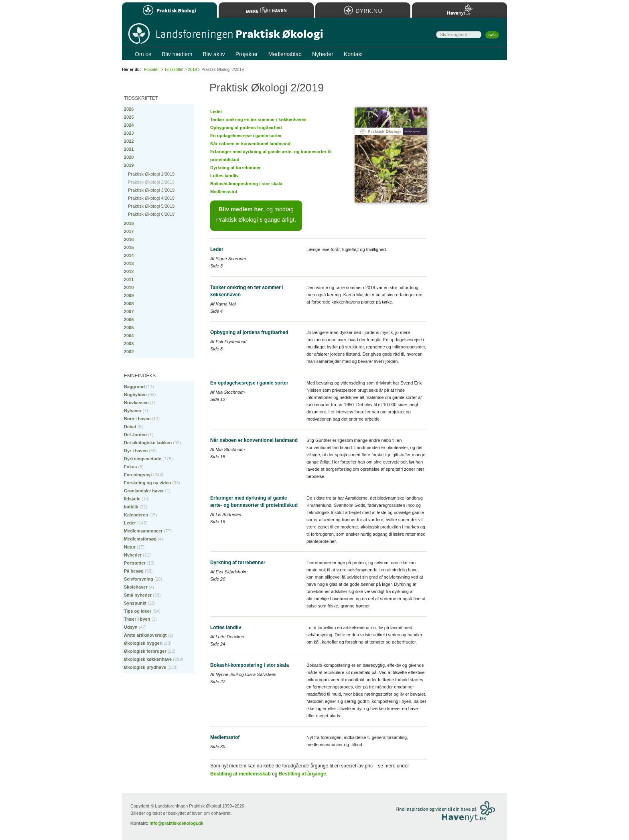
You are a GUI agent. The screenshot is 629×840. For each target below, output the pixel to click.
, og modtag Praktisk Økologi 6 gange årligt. (256, 215)
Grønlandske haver (144, 491)
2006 (129, 320)
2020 (129, 157)
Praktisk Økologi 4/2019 (151, 198)
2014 (129, 255)
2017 (129, 231)
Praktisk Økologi (169, 10)
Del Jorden (135, 435)
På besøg (134, 571)
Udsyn (131, 627)
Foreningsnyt (138, 475)
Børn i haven (137, 419)
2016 (129, 239)
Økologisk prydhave (145, 667)
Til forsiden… (225, 34)
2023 (129, 133)
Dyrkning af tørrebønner (235, 168)
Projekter (247, 54)
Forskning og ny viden (147, 483)
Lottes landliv (224, 176)
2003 (129, 344)
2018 (129, 223)
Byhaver (133, 411)
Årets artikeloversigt (145, 635)
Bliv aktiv (214, 54)
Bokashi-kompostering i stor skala (246, 184)
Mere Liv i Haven (266, 10)
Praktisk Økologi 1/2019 (151, 174)
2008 (129, 304)
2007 (129, 312)
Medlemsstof (224, 192)
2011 (129, 279)
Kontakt (353, 54)
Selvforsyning (139, 579)
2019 (129, 165)
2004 (129, 336)
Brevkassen (136, 403)
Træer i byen (137, 619)
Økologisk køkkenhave (148, 659)
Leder (216, 111)
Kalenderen (136, 515)
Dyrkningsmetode (143, 459)
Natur (130, 547)
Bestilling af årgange (302, 774)
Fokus (130, 467)
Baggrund (134, 387)
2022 (129, 141)
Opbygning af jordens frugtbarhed (246, 128)
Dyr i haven (136, 451)
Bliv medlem (177, 54)
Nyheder (133, 555)
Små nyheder (138, 595)
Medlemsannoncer (143, 531)
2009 (129, 296)
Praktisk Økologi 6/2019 (151, 214)
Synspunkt (135, 603)
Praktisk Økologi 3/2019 (151, 190)
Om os (143, 54)
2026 (129, 109)
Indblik (131, 507)
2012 (129, 271)
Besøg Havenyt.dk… (465, 812)
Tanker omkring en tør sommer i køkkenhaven (258, 119)
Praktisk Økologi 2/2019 (151, 182)
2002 (129, 352)
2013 (129, 263)
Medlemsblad (285, 54)
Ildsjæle (132, 499)
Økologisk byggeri (143, 643)
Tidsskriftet (174, 70)
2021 (129, 149)
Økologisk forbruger (145, 651)
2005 (129, 328)
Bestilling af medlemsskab (240, 774)
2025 (129, 117)
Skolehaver (136, 587)
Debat (130, 427)
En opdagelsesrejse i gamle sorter (246, 136)
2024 (129, 125)
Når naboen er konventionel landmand (250, 144)
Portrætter (135, 563)
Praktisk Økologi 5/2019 (151, 206)
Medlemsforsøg (140, 539)
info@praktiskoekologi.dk (177, 823)
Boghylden (135, 395)
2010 (129, 287)
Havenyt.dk (460, 10)
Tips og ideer (138, 611)
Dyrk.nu (363, 10)
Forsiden (152, 70)
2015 (129, 247)
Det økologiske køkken (148, 443)
